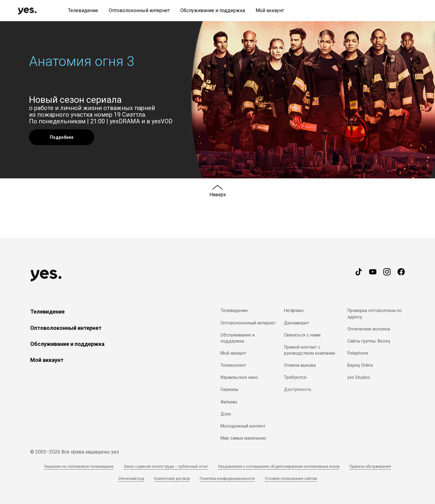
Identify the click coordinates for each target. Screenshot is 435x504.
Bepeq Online (360, 365)
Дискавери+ (297, 323)
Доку (226, 414)
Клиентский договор (172, 479)
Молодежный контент (243, 426)
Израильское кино (239, 377)
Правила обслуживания (370, 467)
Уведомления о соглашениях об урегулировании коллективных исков (279, 467)
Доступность (298, 390)
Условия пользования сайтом (291, 479)
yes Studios (359, 377)
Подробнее (62, 137)
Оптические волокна (369, 329)
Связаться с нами (302, 335)
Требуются (295, 377)
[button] (217, 100)
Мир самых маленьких (243, 438)
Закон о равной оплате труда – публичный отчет (166, 467)
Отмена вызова (300, 365)
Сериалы (229, 390)
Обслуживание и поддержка (67, 344)
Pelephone (358, 353)
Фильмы (229, 402)
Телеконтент (233, 365)
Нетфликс (294, 311)
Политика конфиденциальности (227, 479)
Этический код (131, 479)
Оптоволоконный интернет (66, 328)
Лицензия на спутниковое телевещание (79, 467)
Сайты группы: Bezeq (369, 341)
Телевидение (47, 312)
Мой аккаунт (47, 360)
